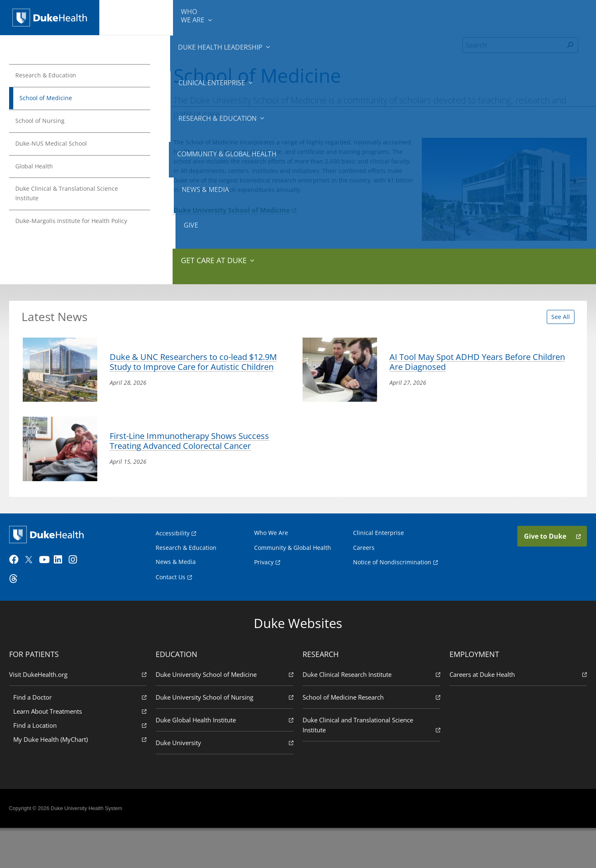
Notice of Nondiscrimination (392, 598)
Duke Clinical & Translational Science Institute (76, 200)
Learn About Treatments (82, 750)
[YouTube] (49, 599)
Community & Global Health (410, 17)
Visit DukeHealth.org (80, 713)
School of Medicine (52, 100)
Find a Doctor (82, 736)
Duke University (226, 782)
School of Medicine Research (370, 736)
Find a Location (82, 764)
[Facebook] (19, 599)
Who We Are (271, 568)
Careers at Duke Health (516, 713)
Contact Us (171, 613)
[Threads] (19, 619)
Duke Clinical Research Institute (370, 713)
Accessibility (173, 568)
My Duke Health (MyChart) (82, 778)
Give (521, 12)
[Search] (513, 55)
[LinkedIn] (64, 599)
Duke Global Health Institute (226, 759)
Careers (364, 583)
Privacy (264, 598)
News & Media (477, 17)
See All (552, 323)
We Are (140, 17)
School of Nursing (46, 123)
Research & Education (335, 17)
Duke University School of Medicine (237, 227)
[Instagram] (79, 599)
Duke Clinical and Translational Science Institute (370, 764)
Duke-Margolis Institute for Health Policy (72, 235)
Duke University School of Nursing (226, 736)
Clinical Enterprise (264, 17)
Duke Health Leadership (196, 17)
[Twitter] (34, 599)
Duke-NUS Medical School (59, 147)
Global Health (40, 171)
